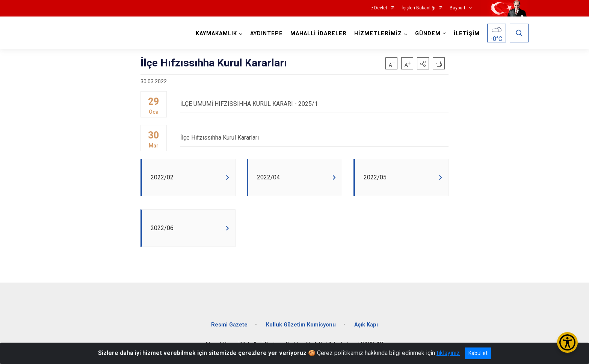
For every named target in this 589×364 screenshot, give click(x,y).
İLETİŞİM (467, 34)
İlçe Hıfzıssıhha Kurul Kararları (314, 138)
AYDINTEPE (267, 34)
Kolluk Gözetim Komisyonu (301, 325)
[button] (423, 63)
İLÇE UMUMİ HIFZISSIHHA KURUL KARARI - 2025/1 (314, 104)
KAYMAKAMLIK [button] (216, 34)
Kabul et (478, 353)
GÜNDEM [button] (428, 34)
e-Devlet (379, 8)
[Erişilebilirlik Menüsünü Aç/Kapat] (567, 342)
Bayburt (458, 8)
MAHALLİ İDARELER (319, 34)
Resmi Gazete (229, 325)
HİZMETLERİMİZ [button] (378, 34)
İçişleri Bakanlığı (418, 8)
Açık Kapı (366, 325)
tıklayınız (448, 353)
